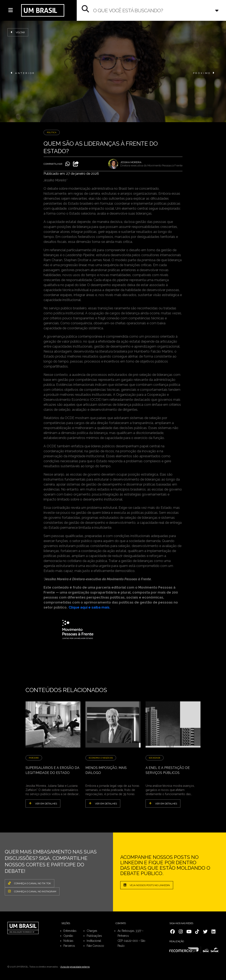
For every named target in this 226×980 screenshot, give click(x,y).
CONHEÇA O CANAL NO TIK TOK (30, 883)
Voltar (18, 32)
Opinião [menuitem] (68, 936)
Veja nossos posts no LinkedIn (147, 885)
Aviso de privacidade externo (75, 967)
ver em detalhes (43, 803)
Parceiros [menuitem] (69, 946)
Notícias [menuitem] (68, 941)
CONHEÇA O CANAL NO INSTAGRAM (32, 891)
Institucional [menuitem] (94, 941)
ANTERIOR (23, 73)
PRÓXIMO (204, 73)
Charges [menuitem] (92, 931)
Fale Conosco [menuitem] (95, 946)
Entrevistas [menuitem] (70, 931)
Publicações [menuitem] (94, 936)
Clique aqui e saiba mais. (89, 607)
